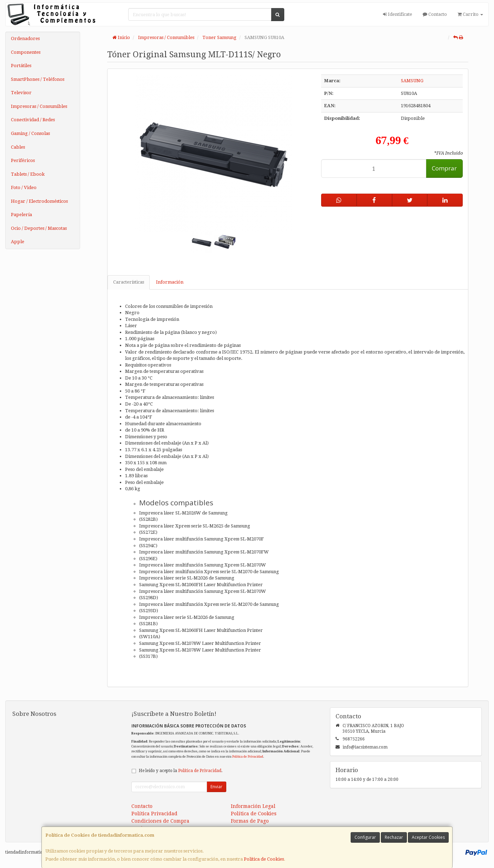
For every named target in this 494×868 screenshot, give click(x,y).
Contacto (435, 14)
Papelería (21, 215)
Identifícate (398, 14)
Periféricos (23, 160)
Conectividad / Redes (33, 120)
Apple (18, 242)
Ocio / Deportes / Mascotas (39, 228)
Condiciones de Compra (160, 821)
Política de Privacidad (248, 756)
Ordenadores (25, 38)
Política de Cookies (264, 859)
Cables (18, 147)
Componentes (26, 52)
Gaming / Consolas (30, 133)
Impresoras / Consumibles (39, 106)
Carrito (470, 14)
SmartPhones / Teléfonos (38, 79)
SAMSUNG (412, 81)
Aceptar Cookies (428, 837)
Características (129, 282)
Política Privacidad (154, 814)
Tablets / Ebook (28, 174)
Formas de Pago (250, 821)
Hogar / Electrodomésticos (39, 201)
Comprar (444, 168)
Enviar (216, 787)
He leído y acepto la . (181, 771)
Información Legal (253, 806)
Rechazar (394, 837)
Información (170, 282)
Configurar (365, 837)
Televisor (21, 93)
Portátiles (21, 66)
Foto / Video (24, 187)
